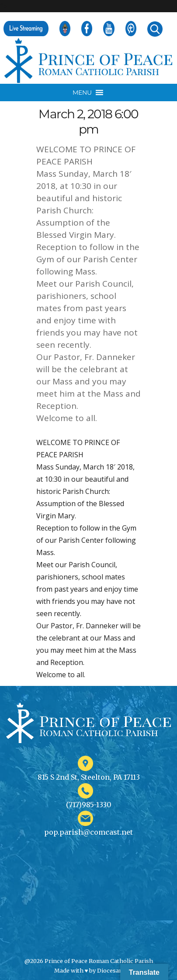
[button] (82, 93)
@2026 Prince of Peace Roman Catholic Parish (89, 961)
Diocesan (110, 970)
